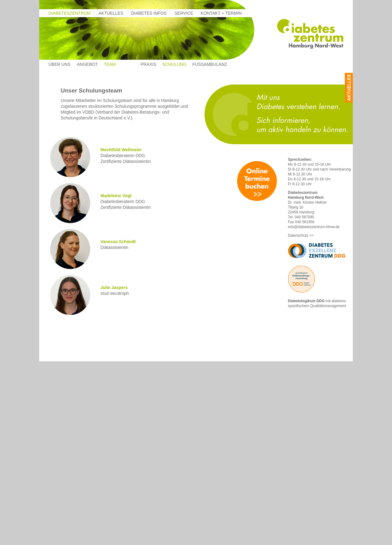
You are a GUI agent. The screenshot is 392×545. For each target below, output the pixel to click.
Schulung (174, 64)
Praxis (148, 64)
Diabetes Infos (149, 13)
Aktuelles (111, 13)
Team (110, 64)
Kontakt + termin (221, 13)
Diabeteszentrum (70, 13)
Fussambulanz (210, 64)
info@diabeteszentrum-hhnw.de (314, 227)
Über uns (59, 64)
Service (184, 13)
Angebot (87, 64)
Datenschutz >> (301, 235)
